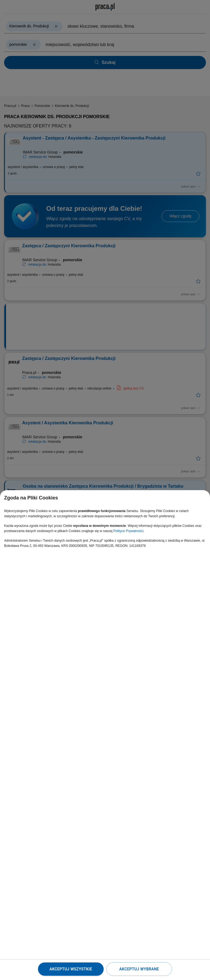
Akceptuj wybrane (139, 969)
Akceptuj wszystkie (71, 969)
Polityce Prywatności (129, 531)
